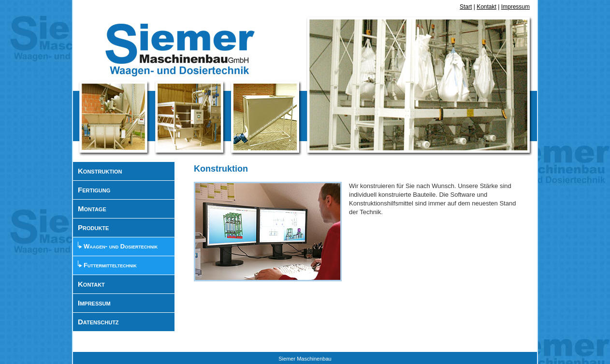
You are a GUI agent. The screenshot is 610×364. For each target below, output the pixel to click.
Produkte (93, 227)
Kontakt (487, 7)
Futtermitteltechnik (110, 265)
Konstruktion (100, 171)
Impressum (516, 7)
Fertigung (94, 190)
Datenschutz (98, 322)
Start (466, 7)
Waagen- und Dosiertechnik (121, 246)
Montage (92, 209)
